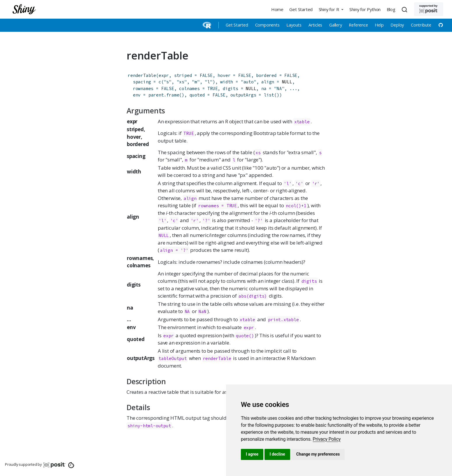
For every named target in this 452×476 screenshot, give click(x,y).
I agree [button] (252, 454)
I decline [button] (277, 454)
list (269, 95)
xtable (302, 122)
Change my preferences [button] (318, 454)
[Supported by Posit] (429, 9)
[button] (331, 9)
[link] (327, 439)
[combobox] (405, 9)
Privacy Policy (327, 439)
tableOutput (173, 358)
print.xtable (283, 320)
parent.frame (164, 95)
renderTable (142, 75)
